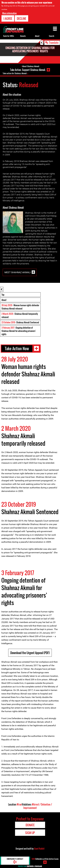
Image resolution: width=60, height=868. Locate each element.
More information (9, 13)
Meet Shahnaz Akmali (18, 272)
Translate (54, 43)
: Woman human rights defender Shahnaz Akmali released (20, 307)
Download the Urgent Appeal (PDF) (30, 653)
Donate (23, 36)
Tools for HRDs (9, 36)
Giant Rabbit (39, 849)
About (4, 300)
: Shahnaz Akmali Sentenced (20, 322)
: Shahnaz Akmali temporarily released (20, 315)
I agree (8, 18)
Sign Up (30, 833)
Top (3, 295)
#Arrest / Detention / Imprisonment (38, 806)
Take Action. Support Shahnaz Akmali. (28, 70)
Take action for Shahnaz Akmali (15, 73)
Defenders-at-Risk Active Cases (45, 859)
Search (52, 36)
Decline (21, 18)
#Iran (19, 804)
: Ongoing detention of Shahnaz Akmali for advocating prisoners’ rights (19, 331)
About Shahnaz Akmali (31, 66)
